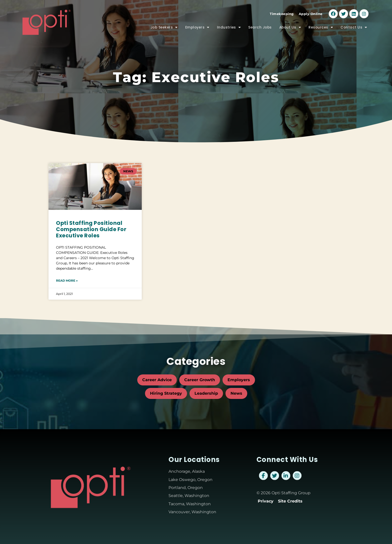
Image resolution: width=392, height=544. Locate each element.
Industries (229, 28)
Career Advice (157, 380)
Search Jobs (260, 27)
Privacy (266, 501)
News (236, 393)
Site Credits (290, 501)
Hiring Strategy (166, 393)
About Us (290, 28)
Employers (197, 28)
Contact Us (354, 28)
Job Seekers (164, 28)
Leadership (206, 393)
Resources (321, 28)
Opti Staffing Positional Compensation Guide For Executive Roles (91, 229)
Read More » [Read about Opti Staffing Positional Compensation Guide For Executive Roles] (67, 281)
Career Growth (200, 380)
